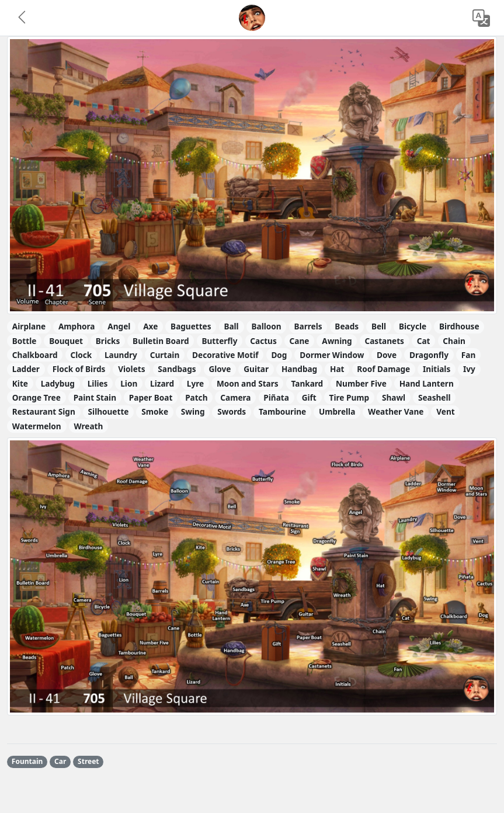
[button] (23, 18)
